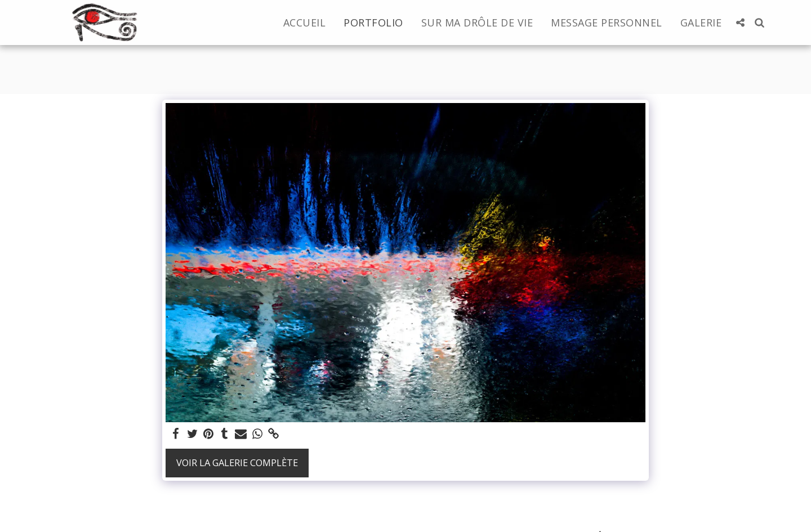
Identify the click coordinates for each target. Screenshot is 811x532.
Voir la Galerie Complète (237, 462)
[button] (740, 23)
